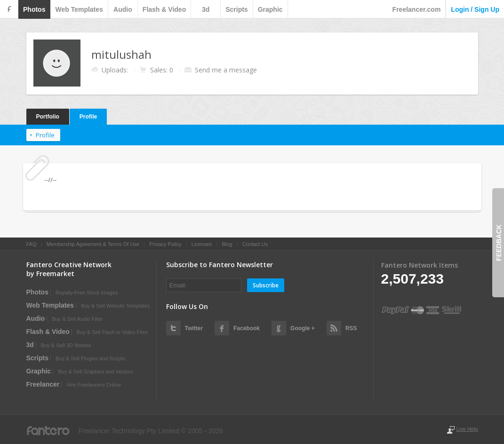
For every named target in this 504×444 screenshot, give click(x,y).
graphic (270, 9)
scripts (236, 9)
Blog (227, 244)
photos (34, 9)
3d (206, 9)
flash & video (164, 9)
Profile (88, 117)
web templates (79, 9)
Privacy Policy (165, 244)
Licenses (202, 244)
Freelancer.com (417, 9)
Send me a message (226, 70)
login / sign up (475, 9)
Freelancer (43, 384)
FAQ (32, 244)
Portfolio (48, 117)
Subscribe (266, 285)
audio (123, 9)
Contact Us (255, 244)
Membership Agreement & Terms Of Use (93, 244)
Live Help (467, 429)
